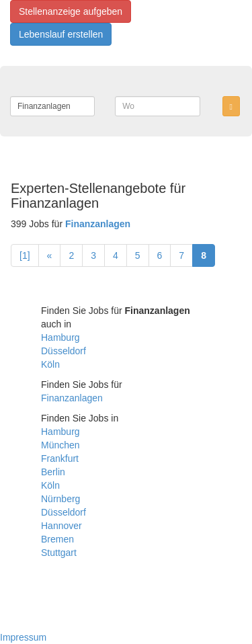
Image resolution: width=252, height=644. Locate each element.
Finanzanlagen (72, 398)
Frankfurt (60, 458)
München (60, 445)
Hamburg (60, 337)
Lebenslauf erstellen (61, 34)
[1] (25, 255)
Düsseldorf (64, 351)
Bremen (57, 539)
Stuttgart (59, 553)
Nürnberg (60, 499)
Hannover (61, 526)
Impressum (23, 637)
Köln (50, 364)
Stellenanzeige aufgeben (71, 11)
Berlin (53, 472)
